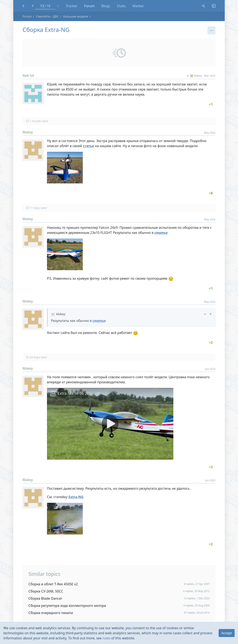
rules (106, 638)
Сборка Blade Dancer (45, 598)
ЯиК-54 (28, 76)
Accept (227, 633)
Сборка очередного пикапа (51, 613)
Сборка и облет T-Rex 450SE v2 (53, 584)
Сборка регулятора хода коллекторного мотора (67, 606)
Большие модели (76, 16)
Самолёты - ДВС (47, 16)
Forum (27, 16)
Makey (194, 76)
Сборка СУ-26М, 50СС (46, 591)
